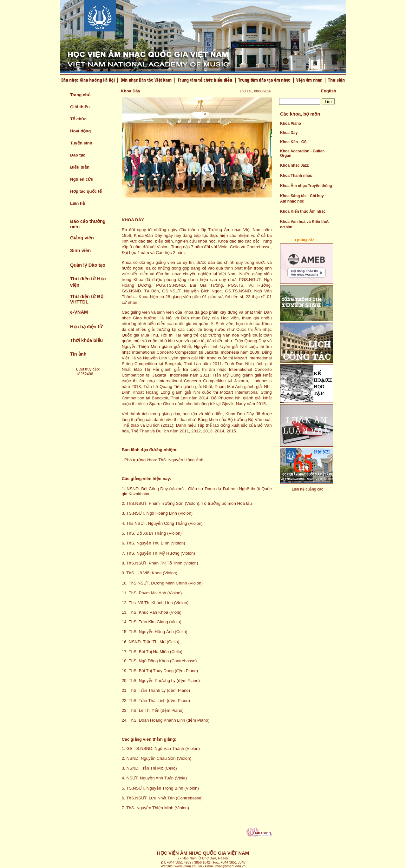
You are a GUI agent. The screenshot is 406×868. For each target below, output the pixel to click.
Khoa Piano (291, 124)
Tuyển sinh (81, 143)
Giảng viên (82, 238)
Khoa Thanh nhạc (296, 176)
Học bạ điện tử (86, 327)
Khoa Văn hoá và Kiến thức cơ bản (305, 224)
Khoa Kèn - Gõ (293, 142)
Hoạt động (80, 131)
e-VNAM (79, 312)
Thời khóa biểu (86, 340)
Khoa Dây (289, 133)
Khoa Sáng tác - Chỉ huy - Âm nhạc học (303, 199)
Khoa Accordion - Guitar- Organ (303, 153)
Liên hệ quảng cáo (308, 489)
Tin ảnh (78, 354)
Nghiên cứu (82, 179)
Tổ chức (78, 119)
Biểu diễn (80, 167)
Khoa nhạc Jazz (294, 165)
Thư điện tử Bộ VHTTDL (87, 299)
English (329, 91)
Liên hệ (78, 203)
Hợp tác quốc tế (86, 191)
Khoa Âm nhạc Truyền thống (306, 186)
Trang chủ (80, 95)
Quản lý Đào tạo (88, 265)
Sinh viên (80, 250)
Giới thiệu (80, 107)
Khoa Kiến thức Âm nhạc (303, 211)
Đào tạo (78, 155)
